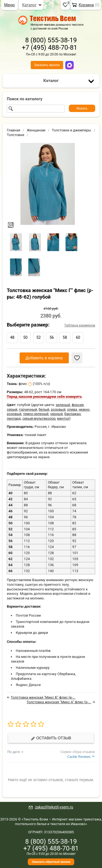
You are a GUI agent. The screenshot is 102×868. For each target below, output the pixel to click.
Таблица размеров (80, 325)
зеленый (63, 405)
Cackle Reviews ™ (81, 757)
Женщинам (36, 130)
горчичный (28, 409)
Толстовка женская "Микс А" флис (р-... (59, 702)
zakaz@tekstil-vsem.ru (54, 807)
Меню (9, 5)
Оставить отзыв (51, 738)
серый (12, 409)
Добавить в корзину (44, 358)
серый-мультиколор (39, 418)
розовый (58, 409)
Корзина (86, 5)
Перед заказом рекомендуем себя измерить (44, 397)
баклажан (72, 414)
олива (72, 409)
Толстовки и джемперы (72, 130)
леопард (14, 418)
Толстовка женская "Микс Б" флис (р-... (43, 697)
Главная (13, 130)
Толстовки (16, 135)
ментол (63, 418)
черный (56, 414)
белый (44, 409)
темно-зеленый (36, 414)
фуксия (78, 405)
